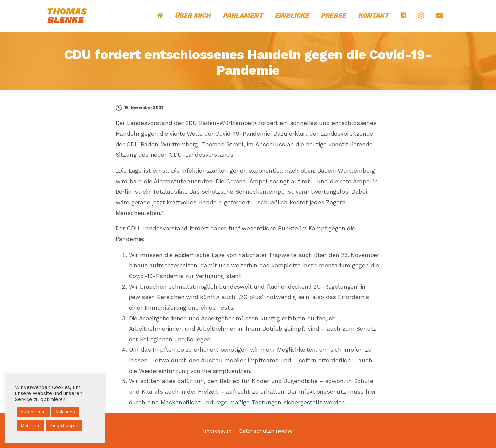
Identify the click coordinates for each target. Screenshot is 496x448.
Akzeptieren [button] (33, 412)
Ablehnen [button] (65, 412)
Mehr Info (30, 426)
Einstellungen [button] (64, 426)
